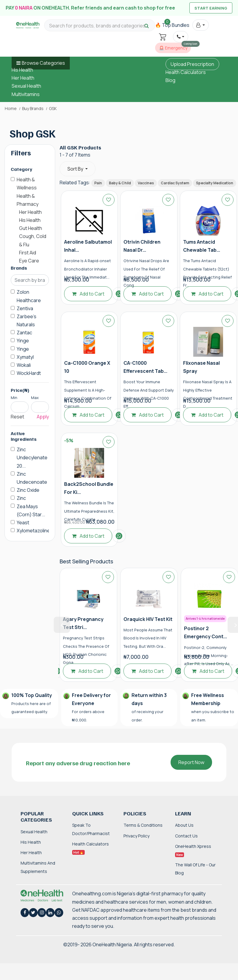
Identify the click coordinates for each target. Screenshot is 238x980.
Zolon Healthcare (29, 296)
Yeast (23, 523)
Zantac (24, 333)
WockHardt (29, 373)
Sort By (76, 169)
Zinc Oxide (28, 490)
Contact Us (186, 836)
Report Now (191, 762)
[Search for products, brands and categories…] (100, 26)
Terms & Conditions (143, 825)
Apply (43, 417)
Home (11, 109)
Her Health (23, 78)
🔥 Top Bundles (172, 25)
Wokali (24, 365)
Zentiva (25, 308)
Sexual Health (26, 86)
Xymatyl (25, 357)
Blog (170, 80)
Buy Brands (33, 109)
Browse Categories (43, 63)
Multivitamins (26, 94)
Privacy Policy (136, 836)
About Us (184, 825)
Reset (17, 417)
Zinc (21, 498)
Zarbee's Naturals (27, 320)
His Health (22, 70)
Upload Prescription (192, 64)
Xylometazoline (33, 531)
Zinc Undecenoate (32, 478)
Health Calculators (186, 72)
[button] (201, 25)
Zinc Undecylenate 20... (32, 457)
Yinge (23, 341)
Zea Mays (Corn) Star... (31, 510)
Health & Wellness (27, 184)
